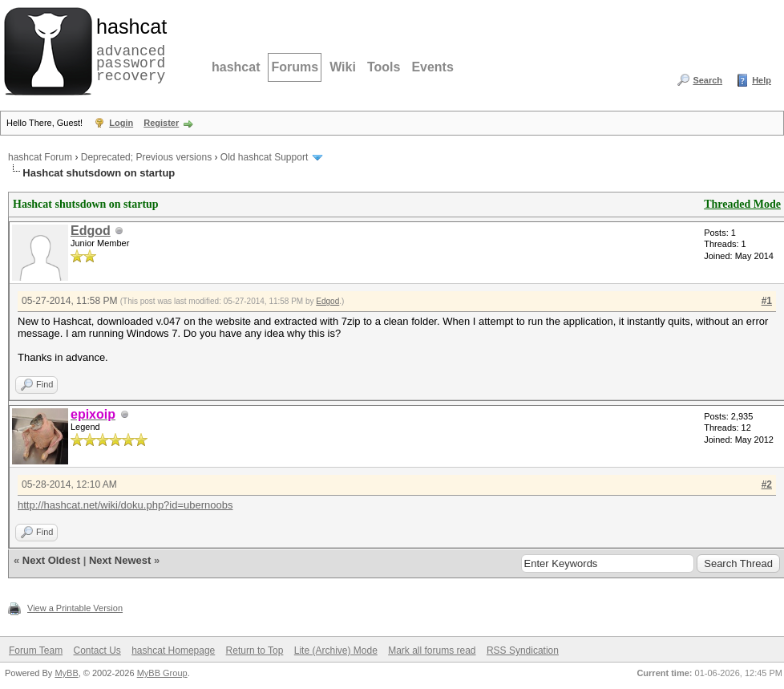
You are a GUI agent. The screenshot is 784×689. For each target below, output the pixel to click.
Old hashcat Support (264, 157)
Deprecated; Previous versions (146, 157)
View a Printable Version (75, 608)
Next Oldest (51, 560)
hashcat (236, 67)
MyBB (66, 673)
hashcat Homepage (173, 650)
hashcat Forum (40, 157)
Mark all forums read (432, 650)
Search (707, 80)
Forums (295, 67)
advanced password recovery (128, 49)
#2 (767, 484)
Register (161, 123)
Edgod (91, 231)
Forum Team (36, 650)
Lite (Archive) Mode (336, 650)
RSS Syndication (523, 650)
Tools (384, 67)
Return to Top (255, 650)
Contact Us (97, 650)
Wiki (343, 67)
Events (432, 67)
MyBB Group (162, 673)
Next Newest (120, 560)
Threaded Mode (742, 204)
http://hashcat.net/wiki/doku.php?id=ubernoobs (125, 505)
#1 (767, 301)
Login (121, 123)
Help (762, 80)
